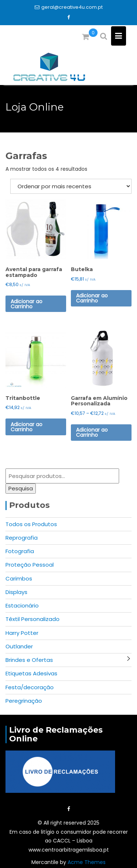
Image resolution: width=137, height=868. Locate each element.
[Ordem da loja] (71, 186)
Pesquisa (21, 488)
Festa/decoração (30, 687)
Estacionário (22, 605)
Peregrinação (24, 701)
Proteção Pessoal (30, 565)
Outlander (19, 646)
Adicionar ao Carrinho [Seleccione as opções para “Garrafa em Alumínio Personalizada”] (92, 432)
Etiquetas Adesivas (31, 673)
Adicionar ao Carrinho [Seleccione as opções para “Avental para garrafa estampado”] (26, 304)
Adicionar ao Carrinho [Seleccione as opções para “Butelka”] (92, 298)
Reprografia (22, 538)
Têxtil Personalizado (33, 619)
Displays (16, 592)
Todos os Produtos (31, 524)
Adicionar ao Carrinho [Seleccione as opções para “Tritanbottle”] (26, 427)
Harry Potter (22, 633)
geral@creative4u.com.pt (69, 7)
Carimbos (19, 578)
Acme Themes (87, 862)
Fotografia (20, 551)
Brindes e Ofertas (29, 660)
